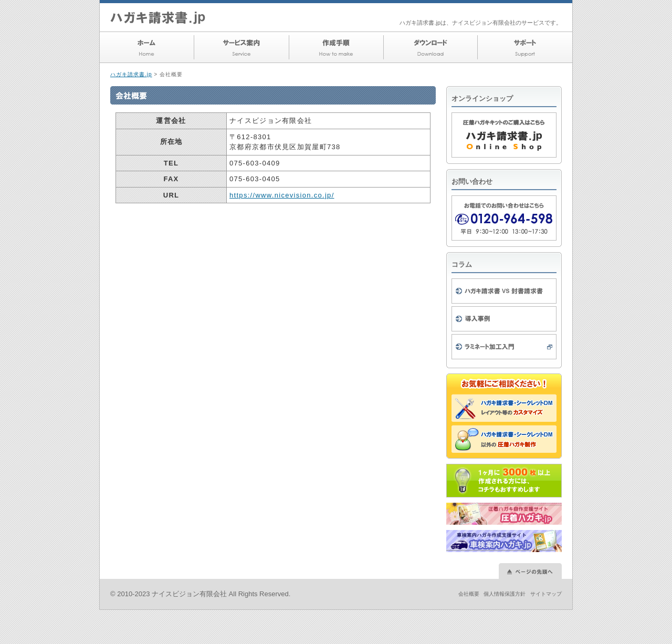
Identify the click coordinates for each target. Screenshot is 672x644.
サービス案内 (241, 47)
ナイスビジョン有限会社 (189, 594)
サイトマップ (546, 594)
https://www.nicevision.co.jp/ (282, 195)
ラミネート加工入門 (504, 347)
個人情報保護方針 (505, 594)
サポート (525, 47)
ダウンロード (430, 47)
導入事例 (504, 319)
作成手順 (336, 47)
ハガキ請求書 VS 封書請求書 (504, 291)
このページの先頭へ (530, 571)
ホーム (147, 47)
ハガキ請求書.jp (131, 74)
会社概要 (469, 594)
